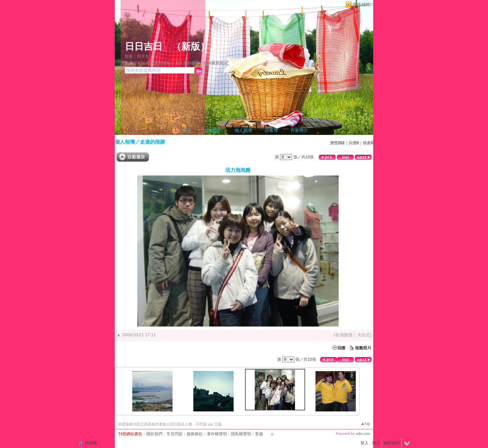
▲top (365, 424)
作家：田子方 (137, 56)
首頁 (187, 130)
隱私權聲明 (241, 434)
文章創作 (213, 130)
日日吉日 (144, 46)
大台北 (364, 335)
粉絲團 (91, 443)
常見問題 (175, 434)
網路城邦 (361, 5)
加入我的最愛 (187, 63)
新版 (191, 46)
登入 (364, 443)
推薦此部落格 (158, 63)
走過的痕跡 (153, 142)
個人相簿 (243, 130)
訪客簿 (271, 130)
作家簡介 (299, 130)
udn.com (363, 434)
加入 (376, 443)
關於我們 (154, 434)
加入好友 (133, 63)
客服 (259, 434)
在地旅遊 (344, 335)
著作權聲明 (217, 434)
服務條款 (195, 434)
